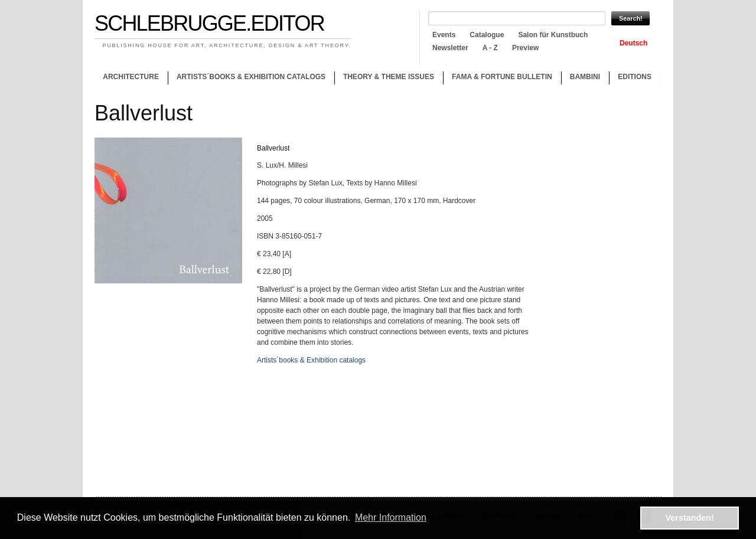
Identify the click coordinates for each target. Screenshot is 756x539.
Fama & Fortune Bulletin (502, 77)
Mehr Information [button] (391, 517)
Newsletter (450, 48)
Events (444, 35)
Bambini (585, 77)
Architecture (131, 77)
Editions (635, 77)
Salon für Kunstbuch (553, 35)
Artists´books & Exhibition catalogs (251, 77)
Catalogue (487, 35)
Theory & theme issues (386, 79)
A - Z (490, 48)
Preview (525, 48)
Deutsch (633, 43)
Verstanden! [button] (690, 518)
